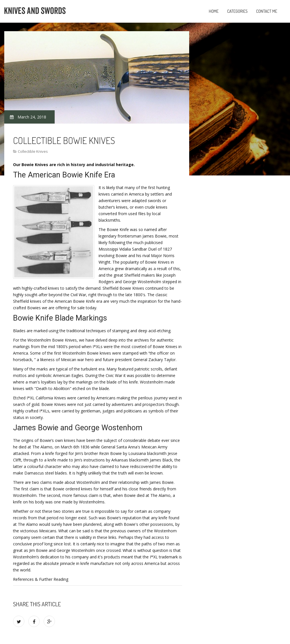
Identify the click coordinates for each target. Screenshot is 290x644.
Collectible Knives (33, 151)
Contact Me (267, 11)
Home (214, 11)
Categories (237, 11)
